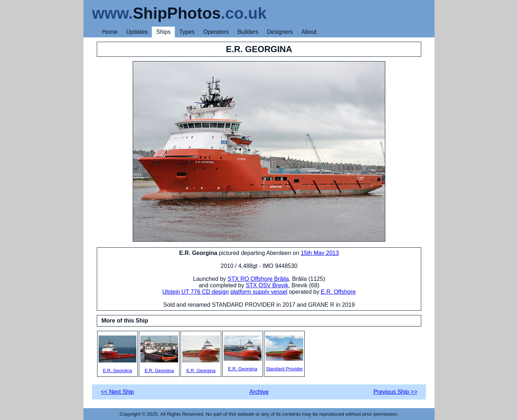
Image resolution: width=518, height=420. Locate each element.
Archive (259, 392)
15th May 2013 (320, 253)
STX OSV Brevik (267, 285)
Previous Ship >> (395, 392)
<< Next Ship (117, 392)
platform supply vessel (259, 292)
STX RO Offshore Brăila (258, 279)
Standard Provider (284, 353)
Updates (137, 32)
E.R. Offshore (338, 292)
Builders (248, 32)
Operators (216, 32)
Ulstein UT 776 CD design (196, 292)
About (309, 32)
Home (110, 32)
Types (187, 32)
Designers (280, 32)
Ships (163, 32)
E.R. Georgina (117, 354)
